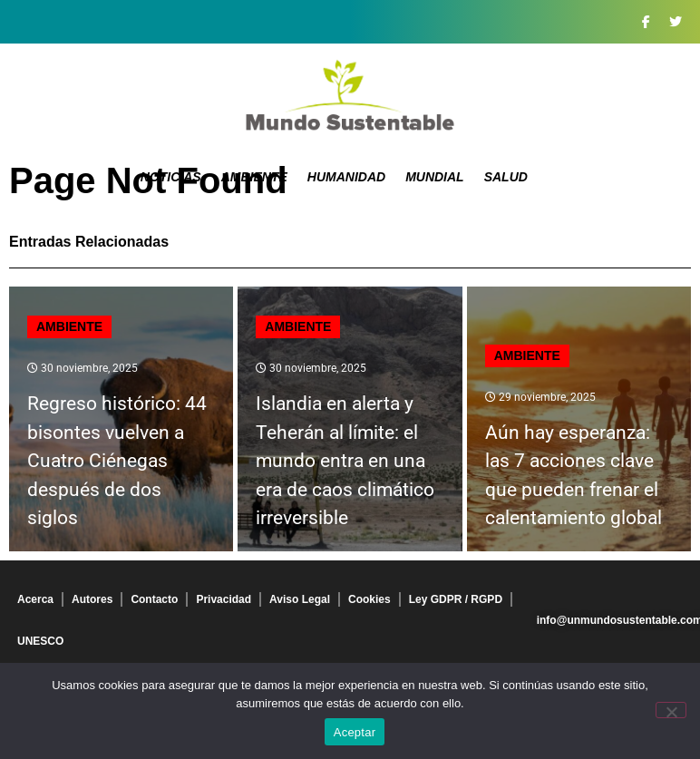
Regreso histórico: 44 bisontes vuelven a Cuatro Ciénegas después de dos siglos (117, 461)
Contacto (154, 599)
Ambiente (254, 177)
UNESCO (40, 641)
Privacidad (224, 599)
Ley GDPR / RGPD (456, 599)
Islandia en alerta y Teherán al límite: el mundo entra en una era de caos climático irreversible (345, 461)
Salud (506, 177)
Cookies (369, 599)
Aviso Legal (300, 599)
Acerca (35, 599)
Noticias (171, 177)
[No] (671, 710)
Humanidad (346, 177)
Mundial (435, 177)
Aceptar (355, 732)
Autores (92, 599)
